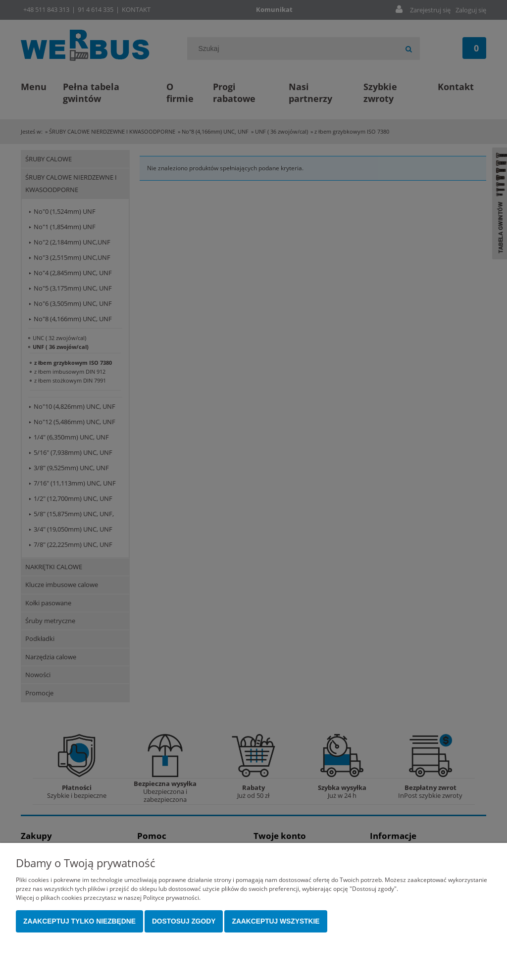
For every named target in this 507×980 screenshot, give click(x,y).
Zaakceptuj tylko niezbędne (79, 921)
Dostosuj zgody (184, 921)
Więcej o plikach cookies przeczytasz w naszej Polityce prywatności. (108, 898)
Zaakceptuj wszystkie (276, 921)
